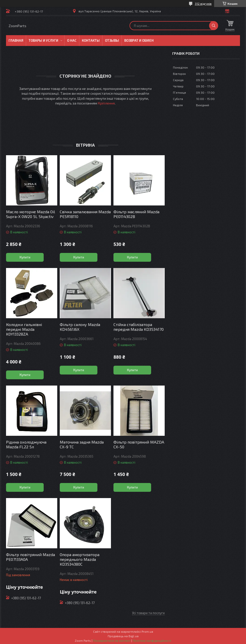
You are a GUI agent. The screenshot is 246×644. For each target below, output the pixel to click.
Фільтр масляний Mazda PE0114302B (136, 214)
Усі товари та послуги (148, 613)
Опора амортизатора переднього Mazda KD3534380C (80, 559)
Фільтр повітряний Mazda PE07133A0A (30, 557)
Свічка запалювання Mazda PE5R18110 (85, 214)
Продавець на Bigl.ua (123, 636)
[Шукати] (214, 26)
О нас (72, 40)
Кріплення (106, 103)
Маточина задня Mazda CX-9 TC (82, 444)
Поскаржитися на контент (112, 640)
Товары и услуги (43, 40)
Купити (25, 257)
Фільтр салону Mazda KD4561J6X (80, 327)
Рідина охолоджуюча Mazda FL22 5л (26, 444)
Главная (16, 40)
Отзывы (112, 40)
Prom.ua (147, 631)
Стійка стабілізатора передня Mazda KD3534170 (139, 327)
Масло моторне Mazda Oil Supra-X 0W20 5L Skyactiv (30, 214)
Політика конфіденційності (152, 640)
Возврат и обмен (139, 40)
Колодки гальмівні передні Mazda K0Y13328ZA (24, 329)
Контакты (91, 40)
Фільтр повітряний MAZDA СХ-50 (139, 444)
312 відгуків (203, 4)
